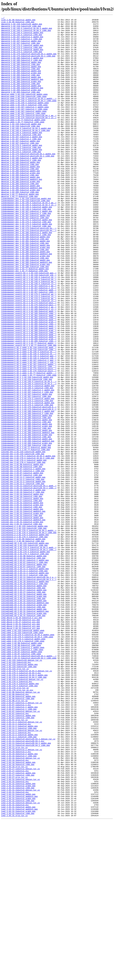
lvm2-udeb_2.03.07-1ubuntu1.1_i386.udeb (22, 776)
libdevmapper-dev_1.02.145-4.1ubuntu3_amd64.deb (27, 245)
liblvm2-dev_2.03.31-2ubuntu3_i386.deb (22, 615)
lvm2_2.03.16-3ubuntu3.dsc (15, 909)
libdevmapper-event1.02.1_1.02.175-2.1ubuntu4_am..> (29, 350)
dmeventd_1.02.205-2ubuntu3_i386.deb (20, 97)
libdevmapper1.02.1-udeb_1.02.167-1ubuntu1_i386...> (29, 437)
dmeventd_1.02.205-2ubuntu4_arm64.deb (21, 105)
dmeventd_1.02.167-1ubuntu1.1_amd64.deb (22, 41)
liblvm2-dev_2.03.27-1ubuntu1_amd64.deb (22, 595)
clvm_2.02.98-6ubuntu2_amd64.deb (18, 21)
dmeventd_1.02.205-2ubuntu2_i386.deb (20, 87)
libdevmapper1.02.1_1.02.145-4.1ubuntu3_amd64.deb (28, 460)
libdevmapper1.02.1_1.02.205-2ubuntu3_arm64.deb (27, 518)
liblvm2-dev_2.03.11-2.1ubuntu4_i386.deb (23, 572)
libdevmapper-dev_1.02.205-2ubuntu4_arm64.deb (25, 314)
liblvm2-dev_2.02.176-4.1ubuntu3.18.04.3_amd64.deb (28, 544)
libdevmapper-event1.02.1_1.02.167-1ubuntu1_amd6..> (29, 345)
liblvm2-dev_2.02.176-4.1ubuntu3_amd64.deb (24, 549)
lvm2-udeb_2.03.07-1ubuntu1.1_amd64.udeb (23, 774)
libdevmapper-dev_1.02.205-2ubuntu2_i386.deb (25, 296)
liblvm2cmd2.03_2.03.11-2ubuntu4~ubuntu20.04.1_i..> (29, 692)
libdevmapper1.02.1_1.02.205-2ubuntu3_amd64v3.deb (28, 516)
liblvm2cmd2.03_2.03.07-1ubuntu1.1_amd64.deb (25, 669)
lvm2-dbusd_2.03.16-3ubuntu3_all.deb (20, 741)
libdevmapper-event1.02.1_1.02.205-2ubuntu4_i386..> (29, 406)
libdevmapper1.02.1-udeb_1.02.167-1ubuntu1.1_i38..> (29, 432)
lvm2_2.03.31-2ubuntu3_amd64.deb (18, 950)
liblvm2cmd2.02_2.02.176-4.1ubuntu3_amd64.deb (25, 659)
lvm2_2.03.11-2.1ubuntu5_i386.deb (19, 881)
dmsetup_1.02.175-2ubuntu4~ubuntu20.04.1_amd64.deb (28, 181)
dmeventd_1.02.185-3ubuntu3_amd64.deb (21, 72)
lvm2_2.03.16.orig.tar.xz (14, 917)
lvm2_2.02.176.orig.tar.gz (15, 822)
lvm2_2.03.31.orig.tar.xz (14, 975)
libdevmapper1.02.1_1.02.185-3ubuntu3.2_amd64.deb (28, 490)
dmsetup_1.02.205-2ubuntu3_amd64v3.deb (22, 212)
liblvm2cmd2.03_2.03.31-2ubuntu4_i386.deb (23, 735)
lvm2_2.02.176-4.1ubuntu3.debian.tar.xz (22, 812)
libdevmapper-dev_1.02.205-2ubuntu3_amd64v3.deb (27, 301)
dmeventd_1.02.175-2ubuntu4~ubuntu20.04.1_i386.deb (28, 64)
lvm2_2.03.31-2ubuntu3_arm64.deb (18, 955)
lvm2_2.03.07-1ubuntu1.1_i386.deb (19, 848)
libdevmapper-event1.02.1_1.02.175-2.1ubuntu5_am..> (29, 355)
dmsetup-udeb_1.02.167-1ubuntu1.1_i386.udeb (24, 128)
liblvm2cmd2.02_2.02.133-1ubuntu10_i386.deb (24, 651)
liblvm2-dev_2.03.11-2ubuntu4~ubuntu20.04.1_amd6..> (29, 580)
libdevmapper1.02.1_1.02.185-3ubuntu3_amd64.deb (27, 495)
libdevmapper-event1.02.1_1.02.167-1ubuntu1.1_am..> (29, 340)
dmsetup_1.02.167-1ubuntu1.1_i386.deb (21, 164)
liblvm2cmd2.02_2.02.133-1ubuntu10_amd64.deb (25, 649)
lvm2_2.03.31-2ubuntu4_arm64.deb (18, 970)
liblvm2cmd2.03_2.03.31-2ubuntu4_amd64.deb (24, 728)
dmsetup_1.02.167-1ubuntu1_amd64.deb (20, 166)
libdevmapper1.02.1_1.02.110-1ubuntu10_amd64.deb (27, 450)
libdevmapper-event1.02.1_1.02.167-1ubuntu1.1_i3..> (29, 342)
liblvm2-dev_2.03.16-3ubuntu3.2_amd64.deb (23, 585)
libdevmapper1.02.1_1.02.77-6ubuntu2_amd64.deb (26, 534)
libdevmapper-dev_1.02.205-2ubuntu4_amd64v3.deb (27, 312)
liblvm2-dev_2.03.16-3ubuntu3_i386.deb (22, 592)
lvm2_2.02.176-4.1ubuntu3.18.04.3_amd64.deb (24, 807)
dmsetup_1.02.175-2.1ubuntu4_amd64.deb (22, 171)
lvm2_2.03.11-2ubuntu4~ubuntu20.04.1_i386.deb (25, 891)
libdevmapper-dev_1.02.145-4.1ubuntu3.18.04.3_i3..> (29, 243)
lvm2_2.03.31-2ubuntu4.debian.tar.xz (20, 960)
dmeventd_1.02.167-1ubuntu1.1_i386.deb (22, 44)
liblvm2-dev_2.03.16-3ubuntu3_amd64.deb (22, 590)
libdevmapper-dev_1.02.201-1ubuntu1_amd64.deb (25, 286)
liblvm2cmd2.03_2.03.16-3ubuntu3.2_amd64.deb (25, 695)
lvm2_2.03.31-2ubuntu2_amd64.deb (18, 937)
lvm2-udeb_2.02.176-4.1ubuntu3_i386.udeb (23, 766)
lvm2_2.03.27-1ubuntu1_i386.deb (18, 927)
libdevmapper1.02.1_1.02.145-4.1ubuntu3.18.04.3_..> (29, 455)
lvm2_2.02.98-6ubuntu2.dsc (15, 830)
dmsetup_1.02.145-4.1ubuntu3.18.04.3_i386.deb (25, 153)
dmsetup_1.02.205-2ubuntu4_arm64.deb (20, 225)
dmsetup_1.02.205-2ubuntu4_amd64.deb (20, 220)
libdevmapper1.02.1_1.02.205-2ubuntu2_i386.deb (26, 511)
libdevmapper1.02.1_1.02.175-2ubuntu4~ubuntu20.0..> (29, 485)
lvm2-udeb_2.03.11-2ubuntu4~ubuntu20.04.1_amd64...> (29, 784)
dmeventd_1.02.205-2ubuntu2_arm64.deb (21, 84)
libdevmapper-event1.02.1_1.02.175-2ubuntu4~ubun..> (29, 360)
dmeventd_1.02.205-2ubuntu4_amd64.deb (21, 100)
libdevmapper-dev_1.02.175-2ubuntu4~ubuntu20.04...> (29, 271)
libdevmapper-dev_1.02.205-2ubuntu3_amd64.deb (25, 299)
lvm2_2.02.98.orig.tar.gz (14, 838)
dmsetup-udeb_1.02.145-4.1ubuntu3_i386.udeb (24, 123)
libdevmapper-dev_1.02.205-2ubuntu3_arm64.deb (25, 304)
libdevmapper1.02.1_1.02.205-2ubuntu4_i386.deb (26, 531)
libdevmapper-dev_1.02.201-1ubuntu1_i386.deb (25, 289)
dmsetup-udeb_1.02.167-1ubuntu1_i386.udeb (23, 133)
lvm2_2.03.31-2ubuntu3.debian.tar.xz (20, 945)
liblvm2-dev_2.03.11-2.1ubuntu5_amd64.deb (23, 575)
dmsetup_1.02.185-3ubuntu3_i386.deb (20, 194)
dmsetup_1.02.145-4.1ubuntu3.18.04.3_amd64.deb (26, 151)
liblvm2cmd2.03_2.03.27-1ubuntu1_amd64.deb (24, 705)
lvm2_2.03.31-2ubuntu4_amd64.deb (18, 965)
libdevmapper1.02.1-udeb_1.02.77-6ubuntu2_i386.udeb (29, 447)
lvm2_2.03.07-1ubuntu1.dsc (15, 853)
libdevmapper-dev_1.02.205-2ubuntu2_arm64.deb (25, 294)
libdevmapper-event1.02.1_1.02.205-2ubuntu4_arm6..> (29, 404)
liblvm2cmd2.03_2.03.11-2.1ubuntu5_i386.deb (24, 687)
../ (3, 18)
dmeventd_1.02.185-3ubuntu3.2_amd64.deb (22, 67)
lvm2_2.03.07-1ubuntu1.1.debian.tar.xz (22, 840)
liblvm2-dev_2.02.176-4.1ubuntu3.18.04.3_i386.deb (28, 547)
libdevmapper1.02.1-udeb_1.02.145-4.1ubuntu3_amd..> (29, 424)
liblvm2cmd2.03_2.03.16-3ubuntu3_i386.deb (23, 702)
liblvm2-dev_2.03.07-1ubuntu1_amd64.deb (22, 564)
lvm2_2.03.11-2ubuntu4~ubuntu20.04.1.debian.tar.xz (28, 884)
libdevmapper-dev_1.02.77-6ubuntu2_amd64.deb (25, 319)
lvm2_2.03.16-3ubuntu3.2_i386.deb (19, 904)
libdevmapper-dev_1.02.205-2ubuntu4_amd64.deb (25, 309)
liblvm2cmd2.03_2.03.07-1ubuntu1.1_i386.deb (24, 672)
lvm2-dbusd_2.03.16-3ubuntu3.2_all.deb (22, 738)
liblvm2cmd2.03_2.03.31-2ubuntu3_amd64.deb (24, 718)
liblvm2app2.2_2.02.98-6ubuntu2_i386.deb (23, 646)
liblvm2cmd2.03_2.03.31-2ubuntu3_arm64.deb (24, 723)
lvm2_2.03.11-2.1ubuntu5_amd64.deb (19, 878)
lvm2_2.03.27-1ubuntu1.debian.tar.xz (20, 919)
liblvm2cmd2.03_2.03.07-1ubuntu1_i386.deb (23, 677)
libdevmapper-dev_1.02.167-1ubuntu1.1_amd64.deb (27, 250)
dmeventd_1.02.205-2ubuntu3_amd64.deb (21, 90)
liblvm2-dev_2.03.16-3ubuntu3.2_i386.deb (23, 587)
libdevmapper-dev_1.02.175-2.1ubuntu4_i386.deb (26, 263)
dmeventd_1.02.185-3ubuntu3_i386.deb (20, 74)
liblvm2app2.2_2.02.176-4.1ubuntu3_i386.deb (24, 641)
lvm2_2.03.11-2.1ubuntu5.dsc (16, 876)
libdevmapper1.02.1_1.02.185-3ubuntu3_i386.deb (26, 498)
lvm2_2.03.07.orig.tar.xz (14, 861)
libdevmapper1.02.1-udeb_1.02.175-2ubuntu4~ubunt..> (29, 439)
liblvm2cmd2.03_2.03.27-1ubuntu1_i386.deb (23, 707)
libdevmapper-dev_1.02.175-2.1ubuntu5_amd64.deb (27, 266)
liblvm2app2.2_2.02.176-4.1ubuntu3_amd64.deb (25, 638)
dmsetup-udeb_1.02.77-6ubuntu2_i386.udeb (23, 143)
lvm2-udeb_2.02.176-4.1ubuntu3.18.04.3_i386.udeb (27, 761)
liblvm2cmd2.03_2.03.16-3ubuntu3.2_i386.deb (24, 697)
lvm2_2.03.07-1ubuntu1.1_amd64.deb (19, 845)
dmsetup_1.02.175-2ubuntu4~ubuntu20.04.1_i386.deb (28, 184)
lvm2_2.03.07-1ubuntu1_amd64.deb (18, 855)
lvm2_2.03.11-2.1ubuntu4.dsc (16, 866)
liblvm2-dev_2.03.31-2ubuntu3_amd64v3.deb (23, 610)
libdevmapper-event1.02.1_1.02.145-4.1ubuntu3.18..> (29, 330)
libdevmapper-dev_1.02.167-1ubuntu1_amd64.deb (25, 255)
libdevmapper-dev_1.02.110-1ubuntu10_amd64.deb (26, 235)
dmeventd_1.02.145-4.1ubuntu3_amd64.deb (22, 36)
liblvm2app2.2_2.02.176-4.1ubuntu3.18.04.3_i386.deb (29, 636)
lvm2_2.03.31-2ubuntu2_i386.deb (18, 942)
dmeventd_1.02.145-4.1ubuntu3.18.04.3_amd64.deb (27, 31)
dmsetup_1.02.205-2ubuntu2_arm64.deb (20, 204)
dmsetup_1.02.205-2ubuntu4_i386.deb (20, 227)
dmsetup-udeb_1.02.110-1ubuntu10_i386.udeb (24, 112)
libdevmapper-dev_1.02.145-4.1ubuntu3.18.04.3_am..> (29, 240)
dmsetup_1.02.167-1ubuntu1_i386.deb (20, 169)
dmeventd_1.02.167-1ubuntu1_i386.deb (20, 49)
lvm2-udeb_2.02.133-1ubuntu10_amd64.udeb (23, 753)
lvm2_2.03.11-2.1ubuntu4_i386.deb (19, 871)
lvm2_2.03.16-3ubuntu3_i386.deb (18, 914)
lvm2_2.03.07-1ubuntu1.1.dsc (16, 843)
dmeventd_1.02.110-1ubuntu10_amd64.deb (22, 26)
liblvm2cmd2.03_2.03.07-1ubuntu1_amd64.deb (24, 674)
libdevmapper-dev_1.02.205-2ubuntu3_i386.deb (25, 307)
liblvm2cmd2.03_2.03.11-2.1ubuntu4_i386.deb (24, 682)
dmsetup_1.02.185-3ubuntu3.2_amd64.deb (22, 187)
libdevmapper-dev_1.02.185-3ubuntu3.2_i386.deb (26, 278)
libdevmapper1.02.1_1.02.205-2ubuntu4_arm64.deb (27, 529)
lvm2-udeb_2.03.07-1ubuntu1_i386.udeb (21, 781)
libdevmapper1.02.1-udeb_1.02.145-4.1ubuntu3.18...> (29, 419)
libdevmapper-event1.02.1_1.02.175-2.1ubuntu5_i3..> (29, 358)
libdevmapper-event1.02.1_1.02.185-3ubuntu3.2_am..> (29, 365)
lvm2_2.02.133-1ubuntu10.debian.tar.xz (22, 789)
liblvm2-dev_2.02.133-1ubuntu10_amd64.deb (23, 539)
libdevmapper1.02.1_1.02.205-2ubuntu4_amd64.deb (27, 524)
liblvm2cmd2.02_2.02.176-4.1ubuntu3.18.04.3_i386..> (29, 656)
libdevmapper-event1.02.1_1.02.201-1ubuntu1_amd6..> (29, 375)
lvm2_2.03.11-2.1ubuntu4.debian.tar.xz (22, 863)
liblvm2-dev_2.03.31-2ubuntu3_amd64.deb (22, 608)
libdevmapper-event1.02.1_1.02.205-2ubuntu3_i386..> (29, 396)
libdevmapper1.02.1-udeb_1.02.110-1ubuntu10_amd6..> (29, 414)
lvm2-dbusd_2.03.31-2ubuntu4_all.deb (20, 751)
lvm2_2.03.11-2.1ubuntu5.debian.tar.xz (22, 873)
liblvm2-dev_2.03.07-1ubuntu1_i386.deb (22, 567)
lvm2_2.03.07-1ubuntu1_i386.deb (18, 858)
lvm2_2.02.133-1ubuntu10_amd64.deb (19, 794)
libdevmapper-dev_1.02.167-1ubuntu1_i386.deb (25, 258)
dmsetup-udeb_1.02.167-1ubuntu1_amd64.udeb (24, 130)
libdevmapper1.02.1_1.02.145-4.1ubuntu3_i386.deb (27, 462)
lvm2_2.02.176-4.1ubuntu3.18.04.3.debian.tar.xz (27, 802)
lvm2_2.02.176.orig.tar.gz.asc (17, 825)
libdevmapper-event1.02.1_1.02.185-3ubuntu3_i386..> (29, 373)
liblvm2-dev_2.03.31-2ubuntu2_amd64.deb (22, 600)
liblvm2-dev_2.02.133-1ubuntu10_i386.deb (23, 541)
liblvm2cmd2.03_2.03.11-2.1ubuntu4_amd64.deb (25, 679)
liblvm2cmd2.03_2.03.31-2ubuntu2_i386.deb (23, 715)
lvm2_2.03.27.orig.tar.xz (14, 930)
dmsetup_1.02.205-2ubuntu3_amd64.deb (20, 210)
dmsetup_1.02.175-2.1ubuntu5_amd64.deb (22, 176)
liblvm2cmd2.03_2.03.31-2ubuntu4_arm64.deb (24, 733)
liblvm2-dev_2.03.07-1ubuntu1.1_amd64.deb (23, 559)
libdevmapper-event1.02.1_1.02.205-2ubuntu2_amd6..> (29, 381)
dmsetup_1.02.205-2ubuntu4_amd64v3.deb (22, 222)
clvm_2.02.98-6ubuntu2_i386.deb (18, 23)
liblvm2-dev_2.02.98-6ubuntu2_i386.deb (22, 557)
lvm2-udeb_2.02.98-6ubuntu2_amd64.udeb (22, 769)
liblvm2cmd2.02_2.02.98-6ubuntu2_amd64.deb (24, 664)
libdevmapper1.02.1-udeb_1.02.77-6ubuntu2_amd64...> (29, 444)
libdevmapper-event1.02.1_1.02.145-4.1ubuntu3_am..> (29, 335)
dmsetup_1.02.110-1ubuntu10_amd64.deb (21, 146)
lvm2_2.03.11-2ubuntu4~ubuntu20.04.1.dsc (23, 886)
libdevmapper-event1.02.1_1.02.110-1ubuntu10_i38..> (29, 327)
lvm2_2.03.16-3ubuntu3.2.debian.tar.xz (22, 896)
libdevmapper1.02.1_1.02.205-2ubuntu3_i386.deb (26, 521)
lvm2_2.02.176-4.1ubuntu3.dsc (17, 815)
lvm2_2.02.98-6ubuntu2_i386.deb (18, 835)
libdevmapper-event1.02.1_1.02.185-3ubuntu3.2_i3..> (29, 368)
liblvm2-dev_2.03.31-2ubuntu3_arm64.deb (22, 613)
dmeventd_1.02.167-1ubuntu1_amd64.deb (21, 46)
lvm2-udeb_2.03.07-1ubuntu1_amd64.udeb (22, 779)
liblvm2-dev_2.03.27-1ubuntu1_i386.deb (22, 598)
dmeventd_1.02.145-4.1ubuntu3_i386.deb (22, 38)
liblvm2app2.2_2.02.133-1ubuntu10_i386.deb (24, 631)
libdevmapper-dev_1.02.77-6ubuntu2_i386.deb (24, 322)
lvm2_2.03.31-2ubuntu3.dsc (15, 947)
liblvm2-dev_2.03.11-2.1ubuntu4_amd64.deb (23, 570)
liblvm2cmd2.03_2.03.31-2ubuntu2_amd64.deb (24, 710)
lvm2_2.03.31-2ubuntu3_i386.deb (18, 958)
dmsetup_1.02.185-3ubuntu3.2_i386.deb (21, 189)
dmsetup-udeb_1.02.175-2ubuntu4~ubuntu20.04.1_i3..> (29, 138)
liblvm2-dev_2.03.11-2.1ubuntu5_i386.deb (23, 577)
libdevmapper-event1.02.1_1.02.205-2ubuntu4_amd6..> (29, 398)
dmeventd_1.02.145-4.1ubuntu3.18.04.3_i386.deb (26, 33)
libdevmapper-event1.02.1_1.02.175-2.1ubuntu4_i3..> (29, 352)
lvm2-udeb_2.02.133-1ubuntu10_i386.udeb (22, 756)
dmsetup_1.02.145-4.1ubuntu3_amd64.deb (22, 156)
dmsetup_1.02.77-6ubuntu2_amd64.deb (20, 230)
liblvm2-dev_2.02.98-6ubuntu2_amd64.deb (22, 554)
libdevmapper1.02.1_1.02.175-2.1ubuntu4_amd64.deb (28, 475)
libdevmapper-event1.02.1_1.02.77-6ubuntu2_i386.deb (29, 411)
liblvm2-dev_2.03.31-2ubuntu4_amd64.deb (22, 618)
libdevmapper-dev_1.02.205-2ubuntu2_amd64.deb (25, 291)
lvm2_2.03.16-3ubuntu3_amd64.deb (18, 912)
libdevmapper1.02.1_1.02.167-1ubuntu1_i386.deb (26, 472)
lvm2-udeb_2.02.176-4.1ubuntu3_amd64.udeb (23, 764)
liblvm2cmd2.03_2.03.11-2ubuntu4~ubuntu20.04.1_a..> (29, 690)
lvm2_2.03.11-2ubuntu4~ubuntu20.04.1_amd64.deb (26, 889)
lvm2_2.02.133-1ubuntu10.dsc (16, 792)
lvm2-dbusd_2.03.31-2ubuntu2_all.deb (20, 746)
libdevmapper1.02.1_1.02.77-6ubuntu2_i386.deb (25, 536)
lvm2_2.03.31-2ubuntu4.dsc (15, 963)
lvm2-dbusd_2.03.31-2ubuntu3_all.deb (20, 748)
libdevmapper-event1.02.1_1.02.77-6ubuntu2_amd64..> (29, 409)
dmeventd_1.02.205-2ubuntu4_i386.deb (20, 107)
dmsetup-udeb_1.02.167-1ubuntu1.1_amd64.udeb (25, 125)
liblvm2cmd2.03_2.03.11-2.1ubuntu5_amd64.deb (25, 684)
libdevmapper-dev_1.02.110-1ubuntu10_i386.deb (25, 238)
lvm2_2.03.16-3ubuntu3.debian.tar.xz (20, 907)
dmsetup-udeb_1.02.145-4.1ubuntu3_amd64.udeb (25, 120)
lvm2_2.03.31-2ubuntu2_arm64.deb (18, 940)
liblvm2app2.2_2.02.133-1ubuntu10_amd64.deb (24, 628)
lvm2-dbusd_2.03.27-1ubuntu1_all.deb (20, 743)
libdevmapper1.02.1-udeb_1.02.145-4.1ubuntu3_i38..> (29, 427)
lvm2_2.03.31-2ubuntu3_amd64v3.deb (19, 952)
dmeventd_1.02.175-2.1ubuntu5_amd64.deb (22, 56)
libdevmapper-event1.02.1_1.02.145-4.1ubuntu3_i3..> (29, 337)
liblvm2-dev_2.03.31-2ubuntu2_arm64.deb (22, 603)
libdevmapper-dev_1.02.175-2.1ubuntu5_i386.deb (26, 268)
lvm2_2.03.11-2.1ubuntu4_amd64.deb (19, 868)
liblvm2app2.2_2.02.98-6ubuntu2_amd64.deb (23, 644)
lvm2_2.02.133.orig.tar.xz (15, 799)
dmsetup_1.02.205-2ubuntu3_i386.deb (20, 217)
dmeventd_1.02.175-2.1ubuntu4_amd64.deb (22, 51)
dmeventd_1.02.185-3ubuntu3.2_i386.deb (22, 69)
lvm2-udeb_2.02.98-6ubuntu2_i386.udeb (21, 771)
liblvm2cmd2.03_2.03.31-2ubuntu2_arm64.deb (24, 712)
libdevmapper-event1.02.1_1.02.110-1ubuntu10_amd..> (29, 324)
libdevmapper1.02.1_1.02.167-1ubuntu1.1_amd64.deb (28, 465)
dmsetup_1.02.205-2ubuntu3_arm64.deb (20, 215)
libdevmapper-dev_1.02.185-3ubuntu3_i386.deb (25, 284)
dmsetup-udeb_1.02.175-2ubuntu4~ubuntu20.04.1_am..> (29, 135)
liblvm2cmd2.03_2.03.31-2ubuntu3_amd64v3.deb (25, 720)
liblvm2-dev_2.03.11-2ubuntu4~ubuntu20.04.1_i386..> (29, 582)
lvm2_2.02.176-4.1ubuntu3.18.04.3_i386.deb (24, 810)
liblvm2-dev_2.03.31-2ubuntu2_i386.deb (22, 605)
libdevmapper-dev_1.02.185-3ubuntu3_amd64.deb (25, 281)
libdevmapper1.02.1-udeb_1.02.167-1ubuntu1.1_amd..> (29, 429)
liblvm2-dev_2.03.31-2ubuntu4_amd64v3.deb (23, 621)
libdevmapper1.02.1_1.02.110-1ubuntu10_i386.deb (27, 452)
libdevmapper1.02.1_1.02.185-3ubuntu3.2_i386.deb (27, 493)
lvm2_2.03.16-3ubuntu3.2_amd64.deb (19, 901)
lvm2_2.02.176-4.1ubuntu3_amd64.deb (20, 817)
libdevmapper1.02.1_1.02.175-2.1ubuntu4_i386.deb (27, 478)
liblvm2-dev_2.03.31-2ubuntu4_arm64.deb (22, 623)
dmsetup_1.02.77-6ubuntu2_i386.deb (19, 232)
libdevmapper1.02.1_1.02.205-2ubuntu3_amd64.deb (27, 513)
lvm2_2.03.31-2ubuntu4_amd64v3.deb (19, 968)
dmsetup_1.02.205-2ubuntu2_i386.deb (20, 207)
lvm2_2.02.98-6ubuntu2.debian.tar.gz (20, 827)
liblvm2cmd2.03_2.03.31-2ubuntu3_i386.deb (23, 725)
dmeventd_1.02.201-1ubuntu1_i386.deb (20, 79)
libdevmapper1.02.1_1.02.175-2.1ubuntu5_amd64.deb (28, 480)
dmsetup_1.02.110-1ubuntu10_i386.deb (20, 148)
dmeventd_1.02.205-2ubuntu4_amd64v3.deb (22, 102)
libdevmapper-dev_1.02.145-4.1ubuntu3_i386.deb (26, 248)
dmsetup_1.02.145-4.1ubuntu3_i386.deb (21, 158)
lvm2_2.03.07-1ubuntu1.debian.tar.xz (20, 850)
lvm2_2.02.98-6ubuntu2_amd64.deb (18, 832)
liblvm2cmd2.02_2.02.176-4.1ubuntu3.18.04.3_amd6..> (29, 654)
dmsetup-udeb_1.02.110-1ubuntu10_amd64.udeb (24, 110)
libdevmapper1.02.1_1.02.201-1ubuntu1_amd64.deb (27, 501)
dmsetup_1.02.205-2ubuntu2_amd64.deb (20, 202)
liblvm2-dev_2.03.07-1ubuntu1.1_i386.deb (23, 562)
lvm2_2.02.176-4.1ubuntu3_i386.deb (19, 820)
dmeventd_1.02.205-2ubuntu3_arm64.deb (21, 95)
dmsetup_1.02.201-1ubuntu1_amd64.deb (20, 197)
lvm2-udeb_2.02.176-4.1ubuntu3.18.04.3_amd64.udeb (28, 758)
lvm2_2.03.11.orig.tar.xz (14, 894)
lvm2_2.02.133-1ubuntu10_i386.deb (19, 797)
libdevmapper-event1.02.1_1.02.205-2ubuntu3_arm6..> (29, 393)
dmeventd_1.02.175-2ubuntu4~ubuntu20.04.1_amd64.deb (29, 61)
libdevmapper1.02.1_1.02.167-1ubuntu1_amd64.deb (27, 470)
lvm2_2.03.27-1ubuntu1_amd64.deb (18, 924)
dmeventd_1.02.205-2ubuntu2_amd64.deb (21, 82)
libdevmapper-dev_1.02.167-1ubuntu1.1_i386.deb (26, 253)
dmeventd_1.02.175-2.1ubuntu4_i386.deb (22, 54)
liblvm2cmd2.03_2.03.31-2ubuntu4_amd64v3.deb (25, 730)
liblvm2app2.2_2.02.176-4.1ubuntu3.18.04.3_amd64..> (29, 633)
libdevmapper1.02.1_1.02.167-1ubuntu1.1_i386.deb (27, 467)
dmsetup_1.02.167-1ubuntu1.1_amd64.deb (22, 161)
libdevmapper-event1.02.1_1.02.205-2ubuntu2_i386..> (29, 386)
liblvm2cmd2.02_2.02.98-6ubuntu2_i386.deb (23, 667)
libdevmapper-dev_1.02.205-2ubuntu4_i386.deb (25, 317)
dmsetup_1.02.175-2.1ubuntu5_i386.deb (21, 179)
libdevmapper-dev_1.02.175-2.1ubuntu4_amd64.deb (27, 261)
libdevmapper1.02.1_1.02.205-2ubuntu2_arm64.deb (27, 508)
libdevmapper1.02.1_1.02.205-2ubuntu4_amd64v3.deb (28, 526)
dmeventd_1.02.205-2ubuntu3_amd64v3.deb (22, 92)
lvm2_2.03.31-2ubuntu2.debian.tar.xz (20, 932)
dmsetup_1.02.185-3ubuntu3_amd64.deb (20, 192)
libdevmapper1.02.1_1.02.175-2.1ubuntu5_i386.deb (27, 483)
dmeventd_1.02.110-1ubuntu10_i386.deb (21, 28)
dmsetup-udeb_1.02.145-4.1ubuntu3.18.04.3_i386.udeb (29, 118)
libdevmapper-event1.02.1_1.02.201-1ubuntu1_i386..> (29, 378)
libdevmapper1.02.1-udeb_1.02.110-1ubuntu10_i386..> (29, 416)
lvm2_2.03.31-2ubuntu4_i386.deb (18, 973)
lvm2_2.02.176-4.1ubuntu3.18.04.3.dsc (21, 804)
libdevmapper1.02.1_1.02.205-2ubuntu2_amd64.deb (27, 506)
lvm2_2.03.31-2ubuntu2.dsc (15, 935)
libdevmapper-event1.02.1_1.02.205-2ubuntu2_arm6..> (29, 383)
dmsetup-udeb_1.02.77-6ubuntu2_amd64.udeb (23, 141)
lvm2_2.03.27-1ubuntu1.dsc (15, 922)
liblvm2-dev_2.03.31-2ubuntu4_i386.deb (22, 626)
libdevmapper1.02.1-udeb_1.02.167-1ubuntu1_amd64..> (29, 434)
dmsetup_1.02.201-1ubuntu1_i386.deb (20, 199)
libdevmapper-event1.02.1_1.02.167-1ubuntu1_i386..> (29, 347)
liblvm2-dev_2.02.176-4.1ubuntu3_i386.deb (23, 552)
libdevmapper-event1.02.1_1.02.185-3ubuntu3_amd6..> (29, 370)
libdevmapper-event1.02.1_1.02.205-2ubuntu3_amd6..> (29, 388)
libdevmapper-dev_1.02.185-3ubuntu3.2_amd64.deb (27, 276)
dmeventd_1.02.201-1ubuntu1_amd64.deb (21, 77)
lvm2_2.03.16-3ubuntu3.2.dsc (16, 899)
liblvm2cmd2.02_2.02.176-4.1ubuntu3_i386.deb (25, 661)
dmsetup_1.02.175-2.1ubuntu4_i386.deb (21, 174)
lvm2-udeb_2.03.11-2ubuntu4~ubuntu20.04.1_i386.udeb (29, 787)
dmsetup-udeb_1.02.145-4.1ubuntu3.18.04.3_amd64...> (29, 115)
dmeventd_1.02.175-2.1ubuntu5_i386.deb (22, 59)
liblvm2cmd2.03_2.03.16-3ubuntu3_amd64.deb (24, 700)
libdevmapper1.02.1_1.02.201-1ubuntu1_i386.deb (26, 503)
